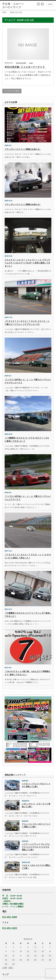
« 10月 (5, 968)
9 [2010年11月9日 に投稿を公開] (13, 951)
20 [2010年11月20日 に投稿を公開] (43, 956)
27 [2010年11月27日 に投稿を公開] (43, 960)
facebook (42, 4)
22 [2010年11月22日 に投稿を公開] (6, 960)
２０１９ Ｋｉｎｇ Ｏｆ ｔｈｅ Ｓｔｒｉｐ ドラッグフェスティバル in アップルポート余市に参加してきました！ (27, 263)
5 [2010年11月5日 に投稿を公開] (35, 947)
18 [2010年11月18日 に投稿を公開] (28, 956)
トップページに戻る (12, 91)
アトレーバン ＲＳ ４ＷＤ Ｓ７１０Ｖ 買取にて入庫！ (36, 826)
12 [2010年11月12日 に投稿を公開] (35, 951)
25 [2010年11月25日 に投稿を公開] (28, 960)
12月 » (11, 968)
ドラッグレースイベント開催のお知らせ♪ (23, 149)
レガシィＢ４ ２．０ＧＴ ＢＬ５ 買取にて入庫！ (36, 805)
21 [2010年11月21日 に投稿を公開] (50, 956)
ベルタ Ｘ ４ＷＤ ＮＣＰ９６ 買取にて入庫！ (36, 867)
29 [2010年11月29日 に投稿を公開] (6, 964)
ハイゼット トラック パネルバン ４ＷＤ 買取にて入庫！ (36, 785)
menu (50, 4)
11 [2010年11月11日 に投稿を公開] (28, 951)
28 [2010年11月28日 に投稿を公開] (50, 960)
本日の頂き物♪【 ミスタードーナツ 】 (25, 67)
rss (38, 4)
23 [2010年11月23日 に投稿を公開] (13, 960)
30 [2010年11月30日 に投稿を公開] (13, 964)
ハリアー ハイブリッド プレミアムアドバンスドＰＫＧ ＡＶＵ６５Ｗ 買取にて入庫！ (36, 847)
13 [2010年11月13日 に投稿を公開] (43, 951)
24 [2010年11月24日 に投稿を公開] (21, 960)
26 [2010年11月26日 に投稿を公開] (35, 960)
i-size (31, 63)
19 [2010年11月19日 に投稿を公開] (35, 956)
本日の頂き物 (21, 63)
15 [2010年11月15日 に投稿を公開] (6, 956)
